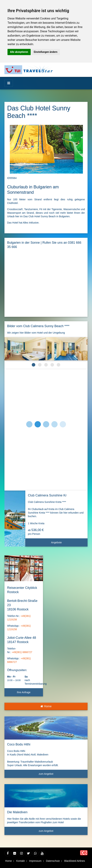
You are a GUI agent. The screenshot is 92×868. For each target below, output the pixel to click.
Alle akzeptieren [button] (19, 52)
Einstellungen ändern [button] (46, 52)
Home (46, 706)
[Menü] (9, 83)
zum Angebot (62, 775)
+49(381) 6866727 (22, 652)
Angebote (68, 544)
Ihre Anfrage (24, 692)
